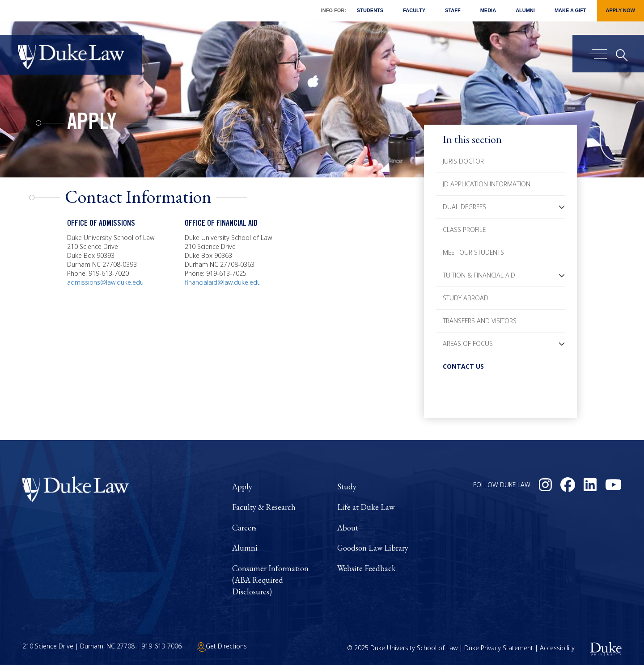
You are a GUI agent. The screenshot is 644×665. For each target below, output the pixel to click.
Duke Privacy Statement (499, 648)
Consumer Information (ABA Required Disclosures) (270, 580)
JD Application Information (487, 184)
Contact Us (463, 366)
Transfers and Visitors (480, 321)
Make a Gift (570, 10)
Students (370, 10)
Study (347, 486)
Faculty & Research (264, 507)
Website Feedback (366, 568)
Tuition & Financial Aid (479, 275)
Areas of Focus (468, 343)
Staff (453, 10)
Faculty (414, 10)
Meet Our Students (473, 252)
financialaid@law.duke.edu (223, 282)
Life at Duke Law (366, 507)
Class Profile (464, 229)
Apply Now (621, 10)
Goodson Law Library (373, 548)
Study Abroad (466, 298)
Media (488, 10)
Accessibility (557, 648)
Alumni (525, 10)
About (348, 528)
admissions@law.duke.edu (105, 282)
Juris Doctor (463, 161)
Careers (244, 528)
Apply (92, 124)
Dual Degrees (464, 207)
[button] (562, 207)
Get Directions (222, 646)
